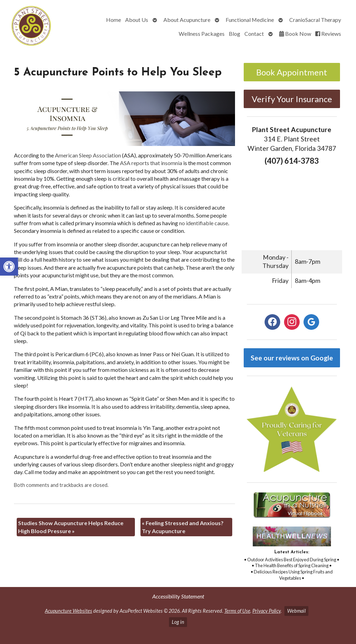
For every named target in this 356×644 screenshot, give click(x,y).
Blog (234, 34)
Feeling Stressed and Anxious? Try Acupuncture (183, 527)
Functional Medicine (250, 20)
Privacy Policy (266, 611)
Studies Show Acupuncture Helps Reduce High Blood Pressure (71, 527)
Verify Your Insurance (292, 99)
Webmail (296, 611)
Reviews (328, 34)
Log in (178, 622)
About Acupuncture (187, 20)
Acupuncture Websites (68, 611)
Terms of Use (237, 611)
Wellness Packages (202, 34)
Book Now (295, 34)
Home (114, 20)
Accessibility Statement (178, 596)
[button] (9, 267)
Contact (254, 34)
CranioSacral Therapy (315, 20)
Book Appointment (292, 72)
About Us (137, 20)
